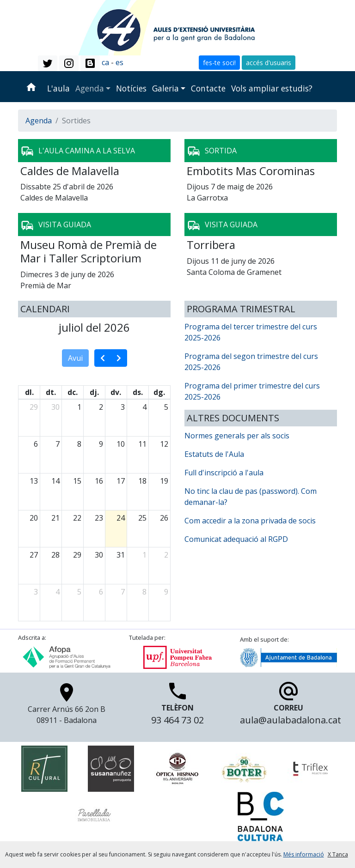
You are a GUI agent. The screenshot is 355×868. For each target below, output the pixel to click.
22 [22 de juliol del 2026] (77, 518)
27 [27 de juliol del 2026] (34, 555)
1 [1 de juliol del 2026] (79, 407)
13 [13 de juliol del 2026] (34, 481)
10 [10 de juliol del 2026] (121, 444)
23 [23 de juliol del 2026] (99, 518)
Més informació (304, 854)
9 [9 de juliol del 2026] (101, 444)
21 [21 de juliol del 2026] (55, 518)
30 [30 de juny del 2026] (55, 407)
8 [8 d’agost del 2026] (144, 592)
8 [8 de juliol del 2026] (79, 444)
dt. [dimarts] (51, 392)
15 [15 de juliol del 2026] (77, 481)
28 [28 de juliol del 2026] (55, 555)
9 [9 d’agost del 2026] (166, 592)
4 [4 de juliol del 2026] (144, 407)
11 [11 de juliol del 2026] (142, 444)
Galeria (165, 88)
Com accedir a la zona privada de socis (250, 521)
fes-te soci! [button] (219, 63)
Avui (75, 358)
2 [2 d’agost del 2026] (166, 555)
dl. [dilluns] (29, 392)
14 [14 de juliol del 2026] (55, 481)
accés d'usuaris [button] (269, 63)
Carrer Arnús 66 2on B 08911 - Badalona (67, 706)
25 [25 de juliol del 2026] (142, 518)
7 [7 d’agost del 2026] (123, 592)
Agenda (90, 88)
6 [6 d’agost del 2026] (101, 592)
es (119, 62)
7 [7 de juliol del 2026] (58, 444)
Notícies (131, 88)
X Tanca (338, 854)
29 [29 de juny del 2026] (34, 407)
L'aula (58, 88)
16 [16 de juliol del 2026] (99, 481)
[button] (48, 63)
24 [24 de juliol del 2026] (121, 518)
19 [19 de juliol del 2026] (164, 481)
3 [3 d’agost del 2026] (36, 592)
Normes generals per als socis (237, 436)
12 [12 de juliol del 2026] (164, 444)
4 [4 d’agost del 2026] (58, 592)
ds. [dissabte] (138, 392)
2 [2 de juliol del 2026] (101, 407)
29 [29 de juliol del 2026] (77, 555)
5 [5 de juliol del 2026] (166, 407)
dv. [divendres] (116, 392)
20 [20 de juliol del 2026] (34, 518)
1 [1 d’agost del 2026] (144, 555)
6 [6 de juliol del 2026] (36, 444)
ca (105, 62)
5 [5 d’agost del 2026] (79, 592)
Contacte (208, 88)
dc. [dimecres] (73, 392)
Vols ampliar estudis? (272, 88)
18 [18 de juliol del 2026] (142, 481)
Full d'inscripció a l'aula (224, 473)
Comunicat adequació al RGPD (236, 539)
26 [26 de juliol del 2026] (164, 518)
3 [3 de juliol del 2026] (123, 407)
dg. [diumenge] (159, 392)
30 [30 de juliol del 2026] (99, 555)
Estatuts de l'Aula (214, 454)
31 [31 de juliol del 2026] (121, 555)
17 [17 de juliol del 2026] (121, 481)
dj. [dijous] (94, 392)
